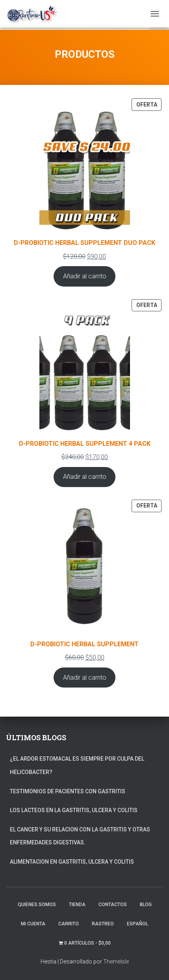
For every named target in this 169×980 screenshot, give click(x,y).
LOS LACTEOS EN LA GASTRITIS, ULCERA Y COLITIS (74, 810)
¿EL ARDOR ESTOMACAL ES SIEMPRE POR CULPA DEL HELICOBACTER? (77, 765)
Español (137, 924)
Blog (146, 905)
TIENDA (77, 905)
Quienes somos (37, 905)
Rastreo (103, 924)
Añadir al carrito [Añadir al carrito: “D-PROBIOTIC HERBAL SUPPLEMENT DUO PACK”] (85, 276)
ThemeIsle (116, 962)
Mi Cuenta (33, 924)
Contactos (113, 905)
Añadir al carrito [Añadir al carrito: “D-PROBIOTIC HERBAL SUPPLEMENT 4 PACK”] (85, 477)
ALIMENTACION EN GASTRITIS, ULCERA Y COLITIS (72, 862)
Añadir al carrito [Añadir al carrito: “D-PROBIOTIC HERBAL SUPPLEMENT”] (85, 678)
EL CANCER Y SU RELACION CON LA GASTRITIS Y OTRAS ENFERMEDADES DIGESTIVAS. (80, 836)
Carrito (69, 924)
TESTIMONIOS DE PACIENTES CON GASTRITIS (68, 791)
